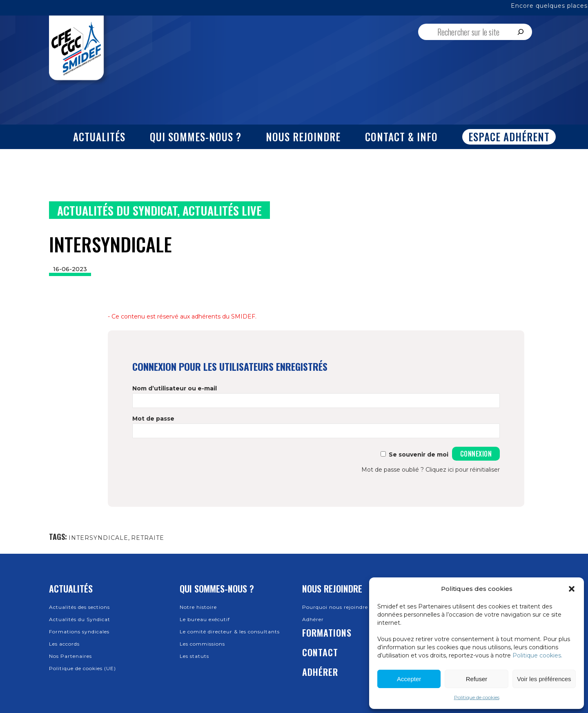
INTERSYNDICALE (98, 538)
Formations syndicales (79, 632)
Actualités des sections (79, 607)
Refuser (477, 679)
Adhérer (313, 619)
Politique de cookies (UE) (82, 668)
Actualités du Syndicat (117, 211)
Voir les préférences (544, 679)
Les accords (64, 644)
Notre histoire (198, 607)
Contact (320, 652)
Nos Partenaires (70, 656)
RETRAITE (148, 538)
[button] (572, 589)
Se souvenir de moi (419, 455)
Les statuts (194, 656)
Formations (327, 633)
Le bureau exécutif (205, 619)
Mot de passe (153, 419)
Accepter (409, 679)
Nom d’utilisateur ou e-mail (175, 388)
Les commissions (202, 644)
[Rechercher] (521, 32)
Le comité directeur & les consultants (230, 632)
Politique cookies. (537, 655)
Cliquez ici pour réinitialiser (463, 470)
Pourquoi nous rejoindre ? (337, 607)
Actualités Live (222, 211)
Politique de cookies (477, 697)
